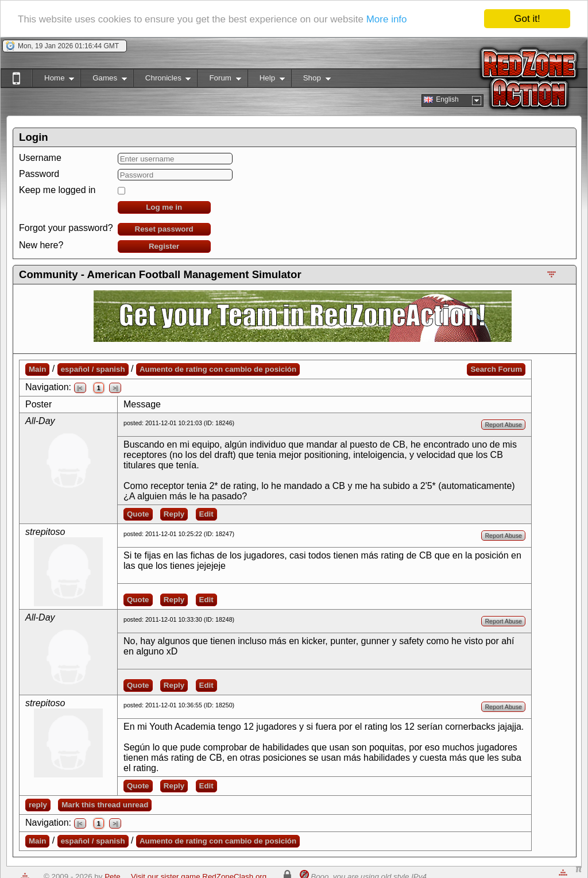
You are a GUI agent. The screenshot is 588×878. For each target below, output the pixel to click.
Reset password (164, 229)
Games (104, 80)
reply (38, 805)
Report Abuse (503, 425)
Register (164, 246)
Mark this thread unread (105, 805)
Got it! (527, 19)
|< (80, 388)
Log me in (164, 207)
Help (266, 80)
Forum (219, 80)
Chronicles (162, 80)
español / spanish (93, 369)
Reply (174, 514)
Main (37, 369)
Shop (311, 80)
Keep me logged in (57, 190)
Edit (206, 514)
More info (387, 19)
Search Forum (496, 369)
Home (53, 80)
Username (40, 158)
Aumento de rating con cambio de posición (218, 369)
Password (39, 174)
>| (115, 388)
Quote (138, 514)
